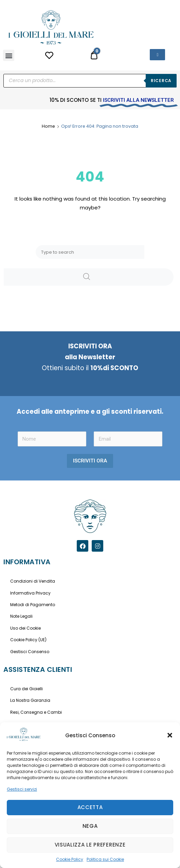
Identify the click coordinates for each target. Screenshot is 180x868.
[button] (170, 735)
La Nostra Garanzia (30, 700)
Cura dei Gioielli (26, 689)
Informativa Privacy (30, 593)
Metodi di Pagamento (33, 605)
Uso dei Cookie (25, 628)
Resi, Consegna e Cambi (36, 712)
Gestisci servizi (22, 789)
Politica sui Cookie (105, 859)
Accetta (90, 807)
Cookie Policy (70, 859)
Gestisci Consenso (30, 652)
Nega (90, 826)
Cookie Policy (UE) (28, 640)
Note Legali (21, 616)
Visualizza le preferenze (90, 845)
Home (48, 126)
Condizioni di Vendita (33, 581)
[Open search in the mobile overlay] (90, 81)
